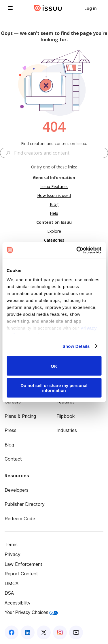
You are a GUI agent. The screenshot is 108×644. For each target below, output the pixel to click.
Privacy (13, 554)
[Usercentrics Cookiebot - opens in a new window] (77, 250)
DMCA (12, 583)
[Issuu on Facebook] (12, 632)
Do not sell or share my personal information (54, 388)
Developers (17, 490)
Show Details (76, 346)
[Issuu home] (48, 8)
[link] (90, 8)
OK (54, 366)
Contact (13, 459)
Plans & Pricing (20, 416)
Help (54, 213)
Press (11, 430)
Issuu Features (54, 186)
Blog (54, 204)
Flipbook (66, 416)
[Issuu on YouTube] (76, 632)
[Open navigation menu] (10, 8)
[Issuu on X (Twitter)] (44, 632)
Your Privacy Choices (31, 612)
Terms (11, 545)
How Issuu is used (54, 195)
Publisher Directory (25, 504)
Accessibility (18, 603)
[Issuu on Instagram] (60, 632)
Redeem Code (20, 519)
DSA (9, 593)
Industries (67, 430)
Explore (54, 231)
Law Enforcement (23, 564)
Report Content (21, 574)
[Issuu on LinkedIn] (28, 632)
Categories (54, 240)
